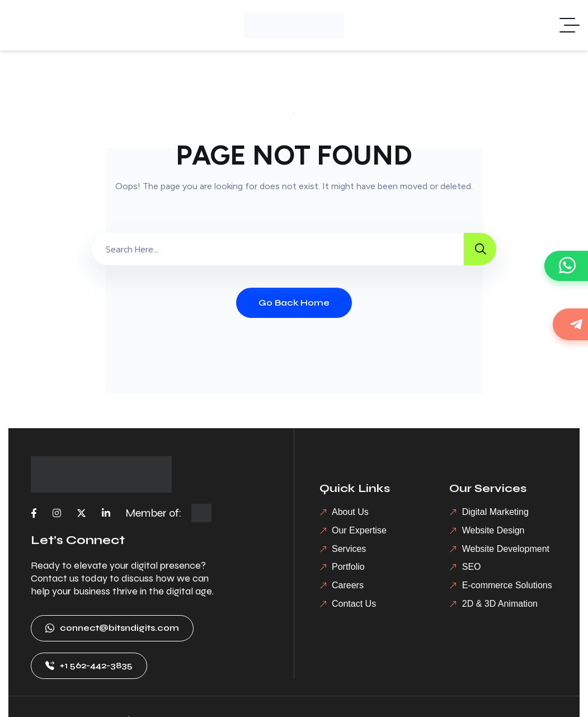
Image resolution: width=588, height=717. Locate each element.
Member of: (154, 513)
